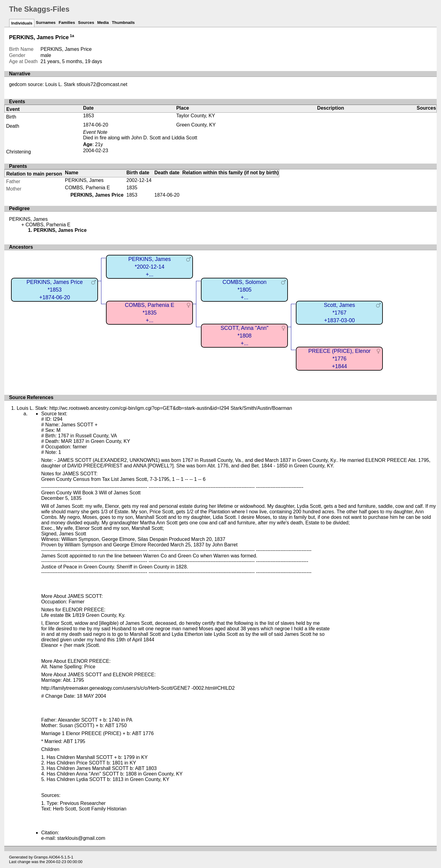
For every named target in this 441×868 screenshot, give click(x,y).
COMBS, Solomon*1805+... (245, 290)
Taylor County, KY (196, 116)
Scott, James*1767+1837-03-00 (340, 313)
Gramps (41, 857)
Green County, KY (196, 125)
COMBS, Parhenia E (87, 188)
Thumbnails (123, 23)
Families (67, 23)
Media (103, 23)
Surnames (46, 23)
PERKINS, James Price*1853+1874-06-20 (55, 290)
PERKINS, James (84, 180)
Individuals (22, 23)
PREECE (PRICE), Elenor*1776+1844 (339, 359)
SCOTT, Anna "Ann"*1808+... (244, 336)
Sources (86, 23)
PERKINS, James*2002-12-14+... (150, 267)
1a (72, 36)
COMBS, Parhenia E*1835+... (150, 313)
